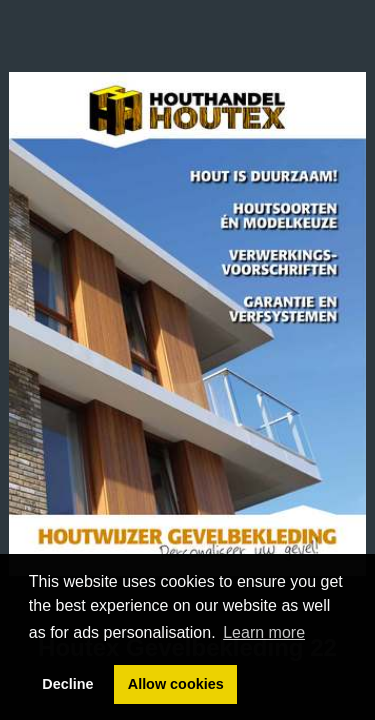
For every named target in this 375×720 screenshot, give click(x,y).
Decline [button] (67, 684)
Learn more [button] (264, 632)
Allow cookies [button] (176, 684)
